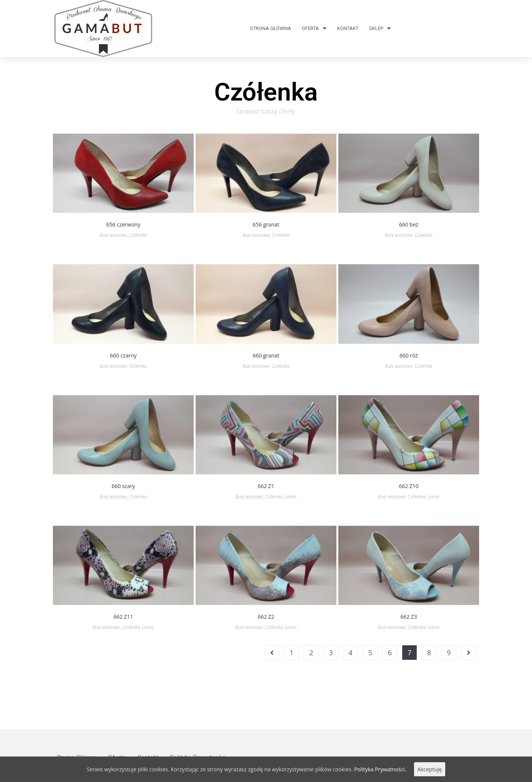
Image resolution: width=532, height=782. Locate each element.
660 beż (409, 224)
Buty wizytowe (113, 235)
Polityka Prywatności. (380, 769)
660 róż (409, 355)
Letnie (291, 497)
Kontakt (348, 28)
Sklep (380, 28)
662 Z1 (266, 486)
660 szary (123, 486)
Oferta (314, 28)
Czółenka (138, 235)
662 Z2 (266, 617)
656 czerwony (123, 224)
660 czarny (123, 355)
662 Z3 (409, 617)
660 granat (266, 355)
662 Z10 (409, 486)
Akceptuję (430, 769)
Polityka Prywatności (198, 719)
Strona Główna (271, 28)
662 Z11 (123, 617)
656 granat (266, 224)
